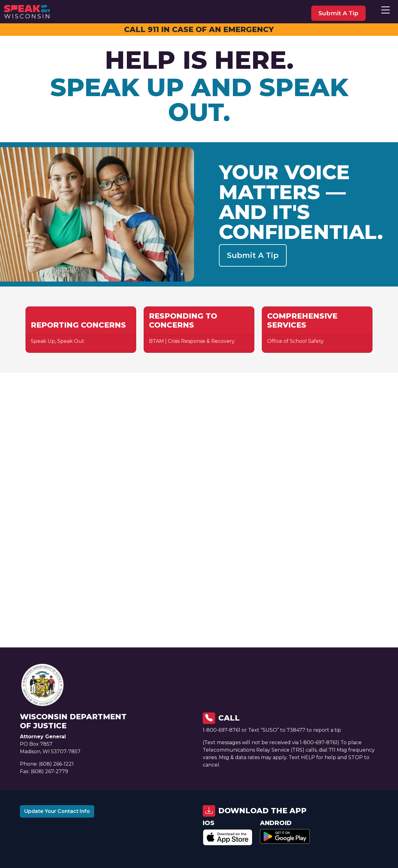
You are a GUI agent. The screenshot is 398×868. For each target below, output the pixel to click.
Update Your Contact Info (57, 811)
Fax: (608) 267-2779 (44, 771)
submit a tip (338, 13)
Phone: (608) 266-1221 (47, 764)
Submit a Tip (253, 255)
